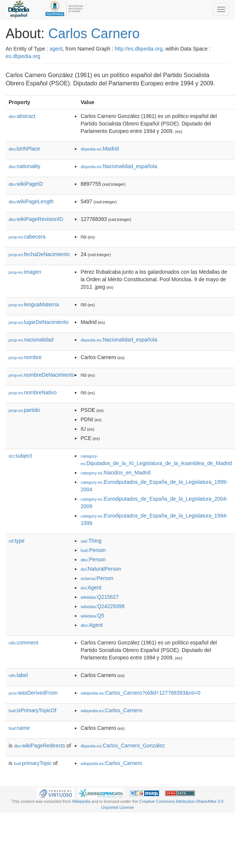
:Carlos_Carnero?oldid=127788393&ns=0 (140, 693)
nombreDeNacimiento (42, 375)
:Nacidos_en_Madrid (115, 473)
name (19, 728)
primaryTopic (33, 763)
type (17, 541)
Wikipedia (81, 801)
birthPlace (24, 149)
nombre (25, 357)
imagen (25, 272)
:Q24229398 (103, 606)
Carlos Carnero (94, 34)
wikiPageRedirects (39, 746)
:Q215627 (100, 597)
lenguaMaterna (34, 304)
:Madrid (100, 149)
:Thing (91, 541)
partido (24, 410)
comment (23, 643)
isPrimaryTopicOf (33, 710)
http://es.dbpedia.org (139, 49)
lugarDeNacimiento (39, 322)
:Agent (91, 588)
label (18, 675)
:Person (93, 550)
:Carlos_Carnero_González (123, 746)
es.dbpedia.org (23, 56)
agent (56, 49)
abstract (22, 116)
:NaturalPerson (101, 569)
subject (20, 456)
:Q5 (92, 616)
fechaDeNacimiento (39, 254)
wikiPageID (26, 184)
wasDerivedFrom (33, 693)
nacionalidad (31, 340)
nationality (25, 166)
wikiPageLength (31, 201)
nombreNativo (33, 392)
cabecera (27, 237)
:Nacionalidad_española (119, 166)
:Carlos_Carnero (111, 710)
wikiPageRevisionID (36, 219)
